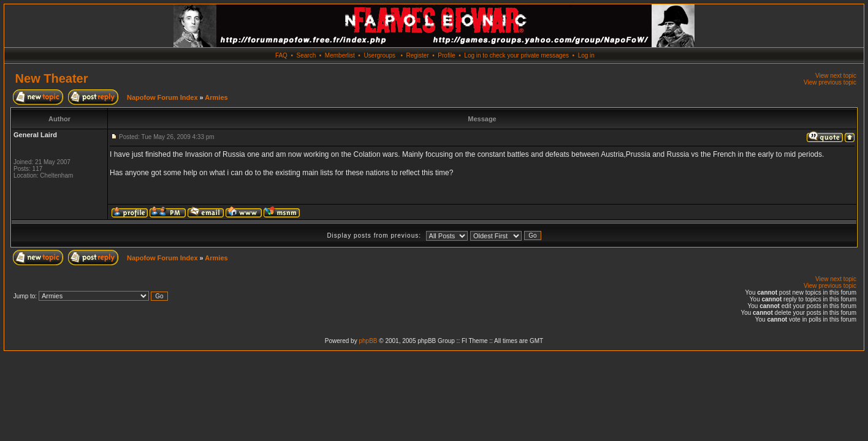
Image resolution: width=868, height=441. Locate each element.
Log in (586, 55)
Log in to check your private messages (516, 55)
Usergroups (379, 55)
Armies (216, 97)
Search (306, 55)
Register (417, 55)
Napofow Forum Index (162, 97)
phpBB (368, 341)
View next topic (836, 76)
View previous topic (830, 82)
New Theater (52, 78)
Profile (446, 55)
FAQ (281, 55)
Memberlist (340, 55)
